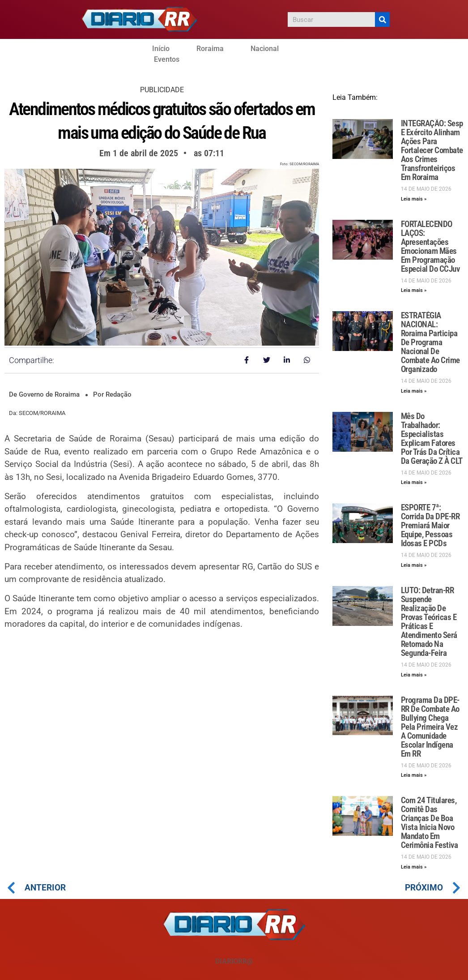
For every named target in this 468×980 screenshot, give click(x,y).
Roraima (210, 49)
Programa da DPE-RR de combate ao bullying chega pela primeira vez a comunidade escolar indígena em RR (430, 727)
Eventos (167, 59)
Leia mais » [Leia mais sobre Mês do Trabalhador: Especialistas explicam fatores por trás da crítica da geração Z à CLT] (414, 482)
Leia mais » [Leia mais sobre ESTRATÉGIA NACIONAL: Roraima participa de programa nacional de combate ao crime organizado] (414, 391)
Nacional (265, 49)
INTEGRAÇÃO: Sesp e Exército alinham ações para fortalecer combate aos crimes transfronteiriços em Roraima (432, 150)
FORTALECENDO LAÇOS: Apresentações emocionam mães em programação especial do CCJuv (430, 246)
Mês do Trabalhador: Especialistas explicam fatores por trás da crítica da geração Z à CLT (432, 439)
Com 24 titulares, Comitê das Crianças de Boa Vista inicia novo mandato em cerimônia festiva (430, 823)
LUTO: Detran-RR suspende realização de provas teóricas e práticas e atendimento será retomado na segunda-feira (429, 622)
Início (161, 49)
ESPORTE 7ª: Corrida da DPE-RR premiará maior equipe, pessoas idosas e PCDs (430, 525)
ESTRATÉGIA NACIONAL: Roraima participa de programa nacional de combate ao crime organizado (430, 342)
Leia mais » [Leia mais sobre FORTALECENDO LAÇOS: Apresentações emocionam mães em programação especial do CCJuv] (414, 290)
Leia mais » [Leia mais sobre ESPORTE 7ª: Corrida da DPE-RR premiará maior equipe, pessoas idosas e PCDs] (414, 565)
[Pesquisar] (382, 19)
